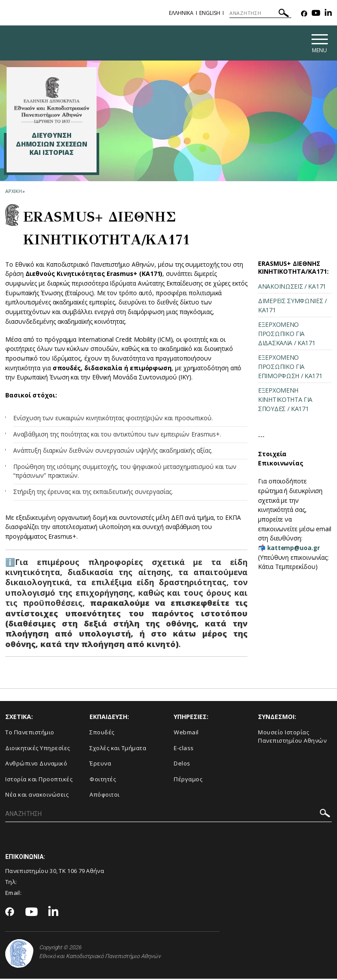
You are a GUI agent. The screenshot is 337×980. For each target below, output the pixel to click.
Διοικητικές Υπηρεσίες (38, 749)
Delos (182, 765)
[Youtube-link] (316, 14)
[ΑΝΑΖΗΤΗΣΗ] (260, 13)
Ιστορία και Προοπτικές (39, 780)
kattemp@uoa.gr (294, 549)
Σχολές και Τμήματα (118, 749)
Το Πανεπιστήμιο (30, 734)
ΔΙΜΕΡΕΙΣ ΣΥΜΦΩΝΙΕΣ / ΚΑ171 (292, 307)
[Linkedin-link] (328, 14)
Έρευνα (100, 765)
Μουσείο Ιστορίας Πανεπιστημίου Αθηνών (292, 738)
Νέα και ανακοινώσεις (37, 796)
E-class (184, 749)
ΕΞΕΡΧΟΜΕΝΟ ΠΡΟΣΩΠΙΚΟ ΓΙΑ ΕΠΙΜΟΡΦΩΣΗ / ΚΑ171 (290, 368)
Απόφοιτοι (105, 796)
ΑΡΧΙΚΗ (13, 192)
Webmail (186, 734)
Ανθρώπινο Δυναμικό (36, 765)
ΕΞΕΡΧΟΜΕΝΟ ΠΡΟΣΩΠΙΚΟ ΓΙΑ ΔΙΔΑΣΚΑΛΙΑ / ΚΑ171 (287, 335)
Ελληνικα (181, 13)
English (210, 13)
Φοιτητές (103, 780)
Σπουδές (102, 734)
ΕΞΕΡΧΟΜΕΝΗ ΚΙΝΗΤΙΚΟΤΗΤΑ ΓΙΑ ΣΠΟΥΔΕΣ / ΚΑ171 (285, 401)
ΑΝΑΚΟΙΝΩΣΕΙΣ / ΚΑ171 (292, 288)
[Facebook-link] (304, 14)
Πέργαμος (188, 780)
